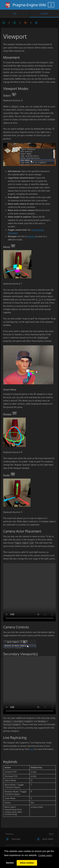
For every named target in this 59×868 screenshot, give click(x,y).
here (32, 749)
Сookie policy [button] (45, 855)
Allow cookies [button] (27, 863)
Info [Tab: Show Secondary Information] (15, 13)
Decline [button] (10, 863)
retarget (31, 236)
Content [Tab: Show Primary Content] (44, 13)
